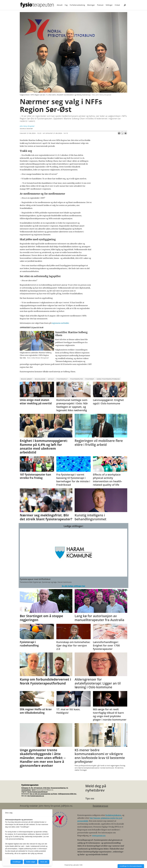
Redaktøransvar (100, 806)
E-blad (117, 5)
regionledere (40, 379)
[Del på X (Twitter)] (122, 133)
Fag (66, 5)
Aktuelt (60, 5)
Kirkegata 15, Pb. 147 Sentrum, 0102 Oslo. (36, 788)
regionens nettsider (60, 323)
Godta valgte (31, 862)
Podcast (100, 5)
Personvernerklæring (58, 788)
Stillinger (109, 5)
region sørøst (27, 379)
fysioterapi (90, 379)
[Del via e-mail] (126, 133)
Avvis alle (44, 862)
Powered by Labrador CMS (73, 865)
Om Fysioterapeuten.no (36, 796)
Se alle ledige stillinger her (73, 586)
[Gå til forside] (37, 5)
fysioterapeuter (76, 379)
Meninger (91, 5)
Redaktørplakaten (113, 815)
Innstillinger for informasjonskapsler (131, 866)
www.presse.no (99, 836)
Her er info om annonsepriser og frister (44, 794)
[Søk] (125, 5)
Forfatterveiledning (77, 5)
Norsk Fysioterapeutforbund (37, 792)
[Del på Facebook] (119, 133)
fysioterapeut (62, 379)
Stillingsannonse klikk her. (67, 794)
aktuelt (51, 379)
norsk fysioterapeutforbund (108, 379)
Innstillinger (17, 862)
